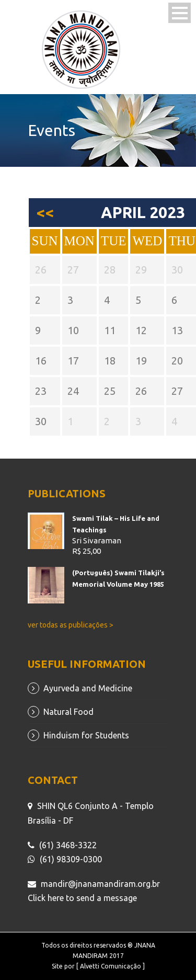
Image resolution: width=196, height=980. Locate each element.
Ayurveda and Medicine (88, 688)
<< (45, 212)
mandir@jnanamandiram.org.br (100, 884)
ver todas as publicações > (71, 625)
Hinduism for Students (86, 735)
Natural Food (68, 712)
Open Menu (180, 13)
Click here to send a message (82, 898)
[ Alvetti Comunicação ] (111, 966)
